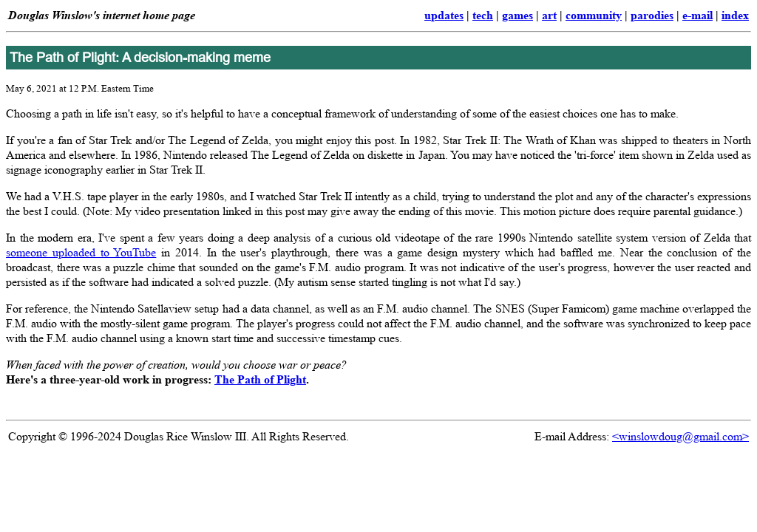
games (517, 15)
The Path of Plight (260, 379)
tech (483, 15)
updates (444, 15)
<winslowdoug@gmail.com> (680, 436)
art (549, 15)
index (735, 15)
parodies (652, 15)
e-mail (697, 15)
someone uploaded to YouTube (81, 252)
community (594, 15)
